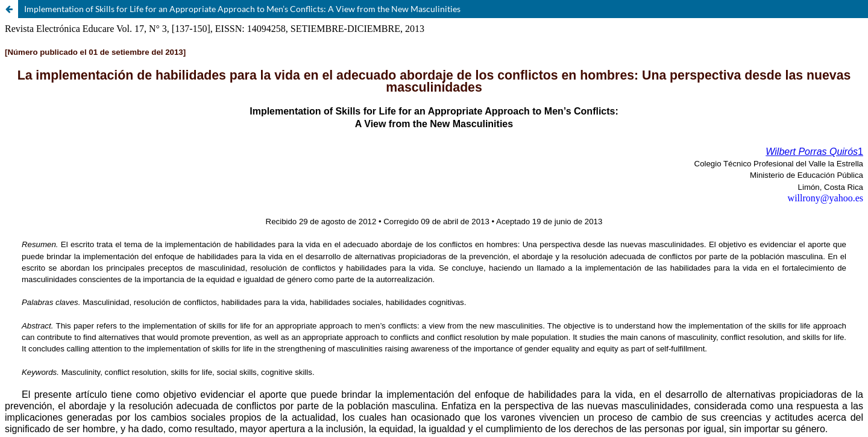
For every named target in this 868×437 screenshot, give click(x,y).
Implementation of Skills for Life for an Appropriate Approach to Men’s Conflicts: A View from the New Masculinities (242, 9)
